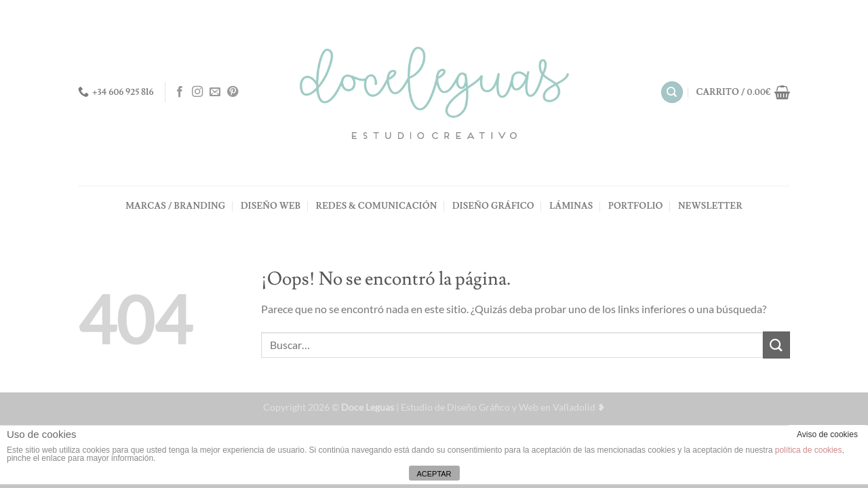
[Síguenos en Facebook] (180, 92)
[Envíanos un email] (215, 92)
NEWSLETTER (710, 206)
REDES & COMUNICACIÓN (377, 206)
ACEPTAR (434, 474)
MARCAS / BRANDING (175, 206)
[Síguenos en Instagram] (197, 92)
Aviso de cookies (827, 434)
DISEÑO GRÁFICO (493, 206)
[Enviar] (776, 345)
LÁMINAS (571, 206)
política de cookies (809, 450)
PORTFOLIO (636, 206)
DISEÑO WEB (271, 206)
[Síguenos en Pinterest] (233, 92)
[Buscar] (672, 93)
